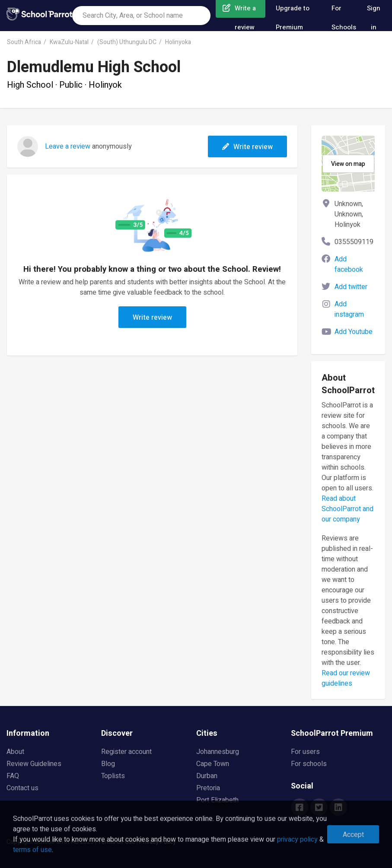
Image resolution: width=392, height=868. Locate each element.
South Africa (24, 42)
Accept (353, 835)
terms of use (32, 850)
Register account (126, 752)
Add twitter (351, 287)
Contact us (22, 788)
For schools (309, 764)
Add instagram (349, 309)
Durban (207, 776)
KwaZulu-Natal (69, 42)
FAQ (13, 776)
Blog (108, 764)
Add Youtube (354, 332)
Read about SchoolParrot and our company (347, 509)
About (15, 752)
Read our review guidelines (346, 678)
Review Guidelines (34, 764)
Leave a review (68, 146)
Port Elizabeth (217, 800)
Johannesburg (218, 752)
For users (305, 752)
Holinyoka (178, 42)
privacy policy (297, 839)
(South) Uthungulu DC (127, 42)
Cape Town (213, 764)
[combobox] (141, 16)
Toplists (113, 776)
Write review (247, 147)
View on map (348, 164)
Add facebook (349, 264)
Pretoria (208, 788)
